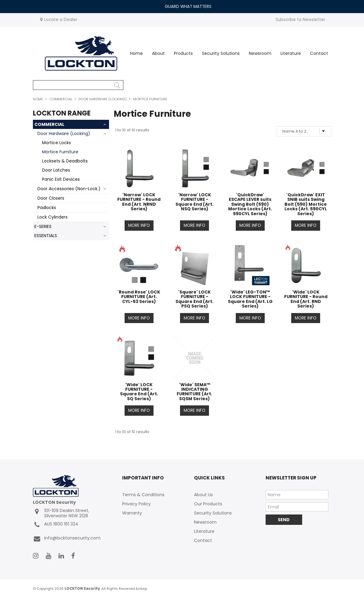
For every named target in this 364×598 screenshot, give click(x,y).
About (158, 53)
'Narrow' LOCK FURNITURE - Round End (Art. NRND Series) (139, 202)
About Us (203, 495)
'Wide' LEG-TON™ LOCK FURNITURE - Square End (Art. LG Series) (250, 299)
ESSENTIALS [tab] (46, 236)
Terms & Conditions (143, 495)
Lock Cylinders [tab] (53, 217)
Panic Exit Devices (61, 179)
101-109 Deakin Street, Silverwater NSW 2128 (61, 514)
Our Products (208, 504)
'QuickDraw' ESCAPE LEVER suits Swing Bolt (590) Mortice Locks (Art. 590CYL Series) (250, 204)
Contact (319, 53)
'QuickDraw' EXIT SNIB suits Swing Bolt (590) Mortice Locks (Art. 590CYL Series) (306, 204)
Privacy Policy (136, 504)
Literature (291, 53)
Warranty (132, 513)
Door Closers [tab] (51, 198)
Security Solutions (221, 53)
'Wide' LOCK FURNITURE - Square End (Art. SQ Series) (139, 392)
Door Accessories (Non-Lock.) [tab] (69, 189)
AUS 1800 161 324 (56, 525)
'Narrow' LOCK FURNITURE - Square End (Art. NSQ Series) (194, 202)
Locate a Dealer (61, 20)
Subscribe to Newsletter (300, 20)
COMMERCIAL (61, 99)
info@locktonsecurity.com (67, 539)
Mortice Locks (57, 143)
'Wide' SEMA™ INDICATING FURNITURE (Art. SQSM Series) (194, 392)
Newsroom (260, 53)
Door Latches (56, 170)
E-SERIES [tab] (43, 226)
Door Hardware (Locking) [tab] (64, 133)
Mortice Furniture (60, 152)
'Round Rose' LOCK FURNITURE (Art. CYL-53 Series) (139, 297)
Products (183, 53)
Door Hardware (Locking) (103, 99)
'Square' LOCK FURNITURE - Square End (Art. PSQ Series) (194, 299)
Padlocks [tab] (47, 208)
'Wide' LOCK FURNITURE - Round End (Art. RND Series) (306, 299)
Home (136, 53)
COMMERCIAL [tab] (49, 124)
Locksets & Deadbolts (65, 161)
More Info (139, 226)
